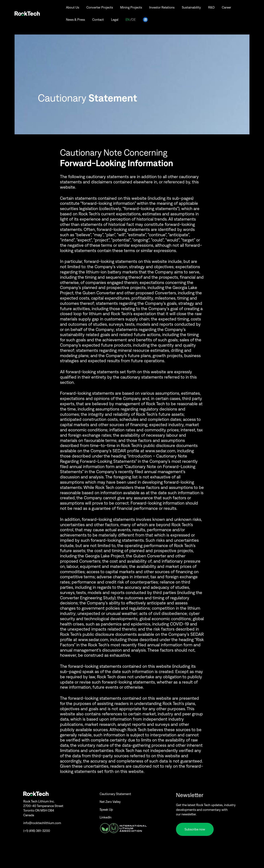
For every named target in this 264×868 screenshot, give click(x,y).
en (128, 17)
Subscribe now (195, 829)
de (134, 17)
